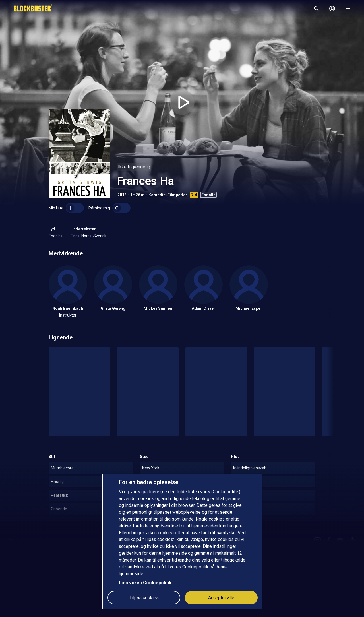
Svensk (100, 236)
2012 (122, 195)
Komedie (157, 195)
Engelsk (56, 236)
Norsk (86, 236)
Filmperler (177, 195)
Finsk (75, 236)
